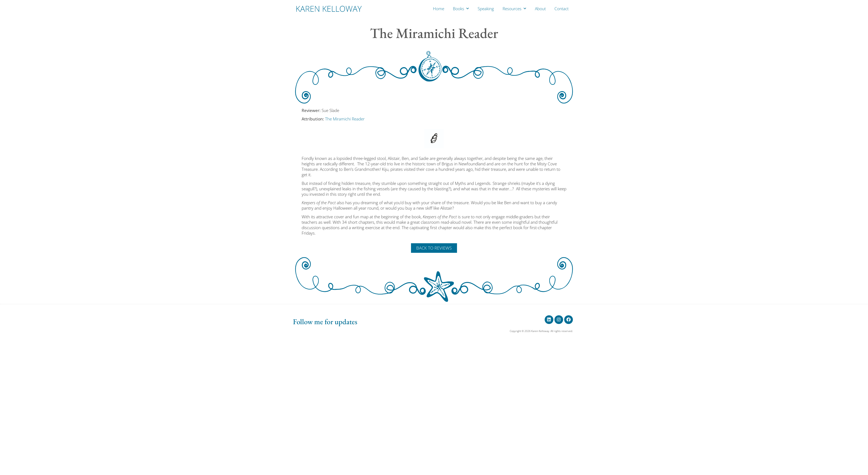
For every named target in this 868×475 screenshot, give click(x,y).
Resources (514, 9)
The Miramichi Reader (345, 119)
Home (439, 9)
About (540, 9)
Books (461, 9)
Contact (561, 9)
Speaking (486, 9)
